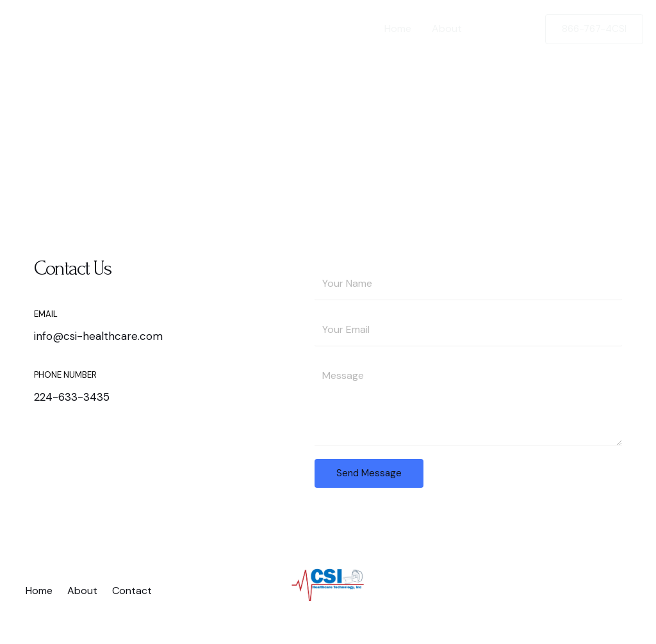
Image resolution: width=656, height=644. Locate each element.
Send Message (369, 473)
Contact (502, 28)
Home (398, 28)
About (447, 28)
